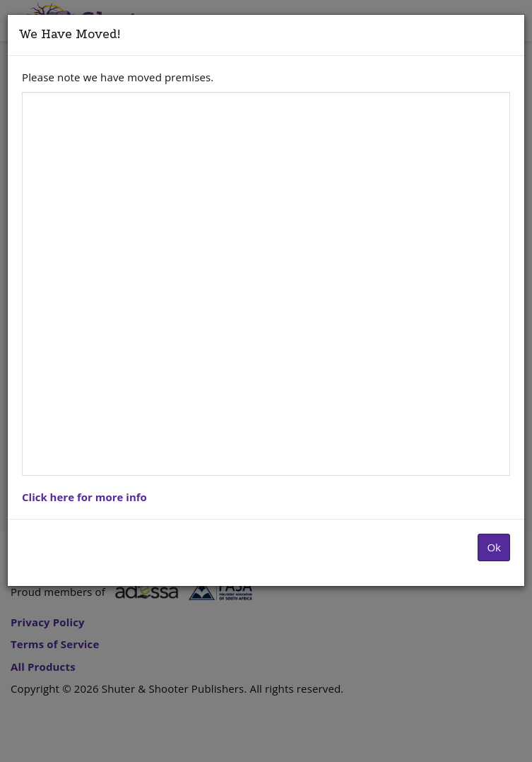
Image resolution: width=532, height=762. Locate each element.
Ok (494, 547)
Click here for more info (84, 497)
